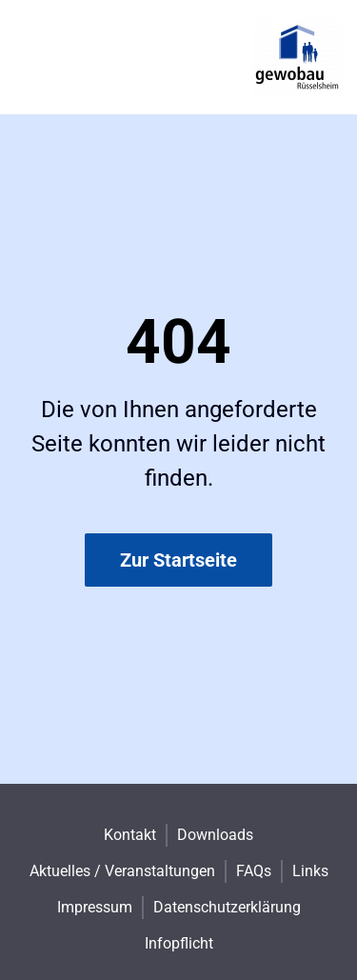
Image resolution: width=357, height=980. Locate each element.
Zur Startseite (178, 560)
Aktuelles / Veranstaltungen (122, 871)
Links (310, 871)
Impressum (95, 907)
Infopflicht (179, 943)
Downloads (215, 835)
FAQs (254, 871)
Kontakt (130, 835)
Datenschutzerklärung (227, 907)
